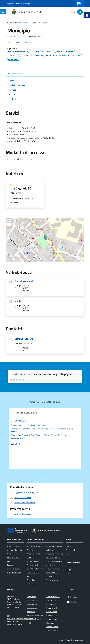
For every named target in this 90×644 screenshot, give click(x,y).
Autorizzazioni (32, 565)
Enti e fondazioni (14, 558)
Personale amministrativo (13, 567)
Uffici (9, 554)
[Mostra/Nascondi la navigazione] (3, 12)
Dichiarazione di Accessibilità (52, 629)
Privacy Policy (52, 619)
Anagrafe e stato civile (33, 556)
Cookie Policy (52, 615)
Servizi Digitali (52, 608)
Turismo (49, 576)
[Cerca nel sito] (80, 12)
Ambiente (31, 550)
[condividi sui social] (13, 42)
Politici (10, 561)
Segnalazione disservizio (32, 610)
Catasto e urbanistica (35, 569)
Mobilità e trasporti (54, 558)
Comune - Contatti (24, 339)
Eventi (68, 573)
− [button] (9, 224)
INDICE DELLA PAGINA (45, 74)
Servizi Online (52, 612)
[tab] (41, 474)
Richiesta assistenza (35, 615)
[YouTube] (72, 602)
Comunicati (70, 550)
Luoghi (69, 569)
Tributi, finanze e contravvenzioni (53, 571)
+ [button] (9, 221)
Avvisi (68, 554)
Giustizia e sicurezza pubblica (54, 548)
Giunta (18, 301)
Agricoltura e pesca (34, 546)
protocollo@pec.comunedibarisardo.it (22, 619)
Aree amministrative (15, 550)
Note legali (51, 623)
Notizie (69, 546)
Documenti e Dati (14, 573)
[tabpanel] (45, 440)
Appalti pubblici (33, 561)
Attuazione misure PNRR (34, 621)
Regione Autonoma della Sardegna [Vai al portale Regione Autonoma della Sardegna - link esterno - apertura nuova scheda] (19, 4)
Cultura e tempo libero (33, 574)
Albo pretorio (51, 604)
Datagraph (79, 640)
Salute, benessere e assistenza (54, 563)
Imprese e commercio (55, 554)
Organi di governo (14, 546)
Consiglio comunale (24, 281)
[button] (87, 15)
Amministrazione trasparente (53, 599)
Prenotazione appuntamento (33, 602)
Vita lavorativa (52, 580)
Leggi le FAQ (32, 597)
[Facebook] (72, 597)
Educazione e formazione (32, 582)
